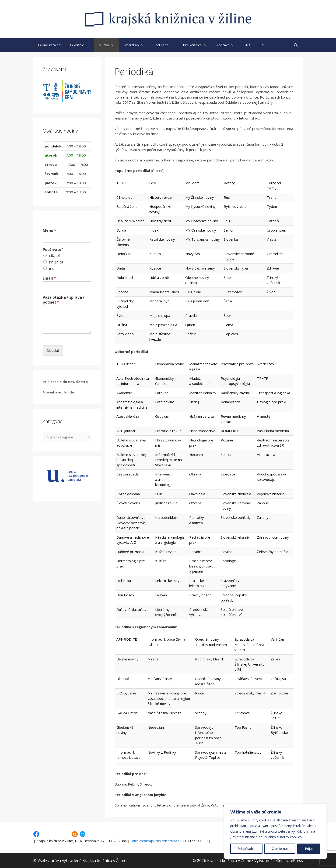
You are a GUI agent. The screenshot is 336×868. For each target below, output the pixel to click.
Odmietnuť (280, 849)
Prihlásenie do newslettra (65, 382)
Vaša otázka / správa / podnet (64, 300)
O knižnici (82, 45)
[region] (275, 831)
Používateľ (53, 250)
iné (52, 268)
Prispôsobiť (246, 849)
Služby (109, 45)
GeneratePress (290, 860)
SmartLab (136, 45)
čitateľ (54, 256)
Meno (49, 231)
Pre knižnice (197, 45)
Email (49, 278)
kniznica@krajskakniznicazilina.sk (156, 841)
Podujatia (166, 45)
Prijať (309, 849)
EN (262, 45)
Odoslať (53, 350)
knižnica (56, 262)
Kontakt (227, 45)
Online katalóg (49, 45)
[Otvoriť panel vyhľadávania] (296, 45)
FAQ (247, 45)
